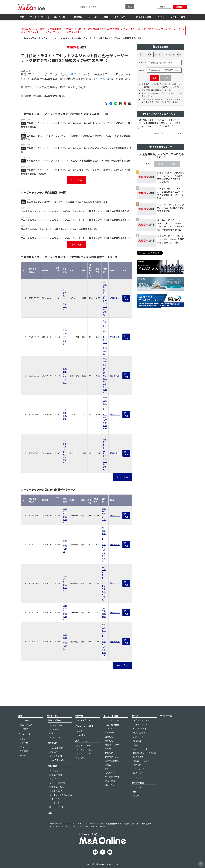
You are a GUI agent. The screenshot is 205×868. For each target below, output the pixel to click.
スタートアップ (122, 17)
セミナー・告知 (178, 17)
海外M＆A (109, 793)
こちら (105, 29)
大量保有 (24, 751)
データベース (37, 17)
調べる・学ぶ (61, 17)
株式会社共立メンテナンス (65, 353)
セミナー (137, 803)
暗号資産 (137, 748)
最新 (148, 253)
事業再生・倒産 (112, 752)
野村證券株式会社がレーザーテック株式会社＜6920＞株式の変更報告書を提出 (60, 246)
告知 (135, 799)
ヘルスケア (110, 781)
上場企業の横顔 (112, 768)
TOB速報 (24, 736)
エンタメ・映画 (140, 756)
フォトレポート (140, 732)
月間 (173, 253)
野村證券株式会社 (104, 629)
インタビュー (83, 739)
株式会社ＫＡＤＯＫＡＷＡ (65, 392)
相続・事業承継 (84, 728)
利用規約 (101, 831)
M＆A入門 (53, 751)
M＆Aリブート (56, 745)
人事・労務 (55, 806)
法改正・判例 (56, 782)
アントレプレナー (85, 761)
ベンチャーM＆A (84, 757)
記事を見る (115, 315)
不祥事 (108, 756)
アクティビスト (112, 728)
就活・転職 (138, 781)
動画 (51, 741)
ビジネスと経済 (144, 17)
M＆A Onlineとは (67, 831)
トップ (27, 38)
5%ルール (99, 95)
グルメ (136, 752)
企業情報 (24, 759)
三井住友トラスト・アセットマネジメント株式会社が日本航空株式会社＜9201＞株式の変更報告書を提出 (78, 177)
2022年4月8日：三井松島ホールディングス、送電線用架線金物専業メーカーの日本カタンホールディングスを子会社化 (160, 140)
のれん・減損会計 (58, 790)
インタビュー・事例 (98, 17)
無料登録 (180, 7)
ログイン (164, 7)
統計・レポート (57, 815)
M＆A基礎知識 (56, 756)
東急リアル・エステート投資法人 (65, 470)
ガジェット (138, 785)
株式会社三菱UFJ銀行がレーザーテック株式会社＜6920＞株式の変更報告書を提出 (67, 218)
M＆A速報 (24, 728)
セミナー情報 (138, 790)
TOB (22, 755)
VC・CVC (81, 765)
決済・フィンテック (142, 728)
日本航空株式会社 (65, 431)
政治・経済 (110, 789)
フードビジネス (112, 785)
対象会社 (142, 79)
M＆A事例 (81, 743)
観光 (107, 777)
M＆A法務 (54, 778)
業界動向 (109, 748)
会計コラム (55, 811)
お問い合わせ (146, 831)
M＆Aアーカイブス (58, 737)
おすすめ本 (138, 764)
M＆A (22, 747)
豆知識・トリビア (141, 768)
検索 (130, 6)
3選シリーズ (139, 777)
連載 (50, 820)
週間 (160, 253)
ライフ (161, 17)
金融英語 (137, 772)
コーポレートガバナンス (61, 802)
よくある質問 (56, 764)
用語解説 (53, 760)
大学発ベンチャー (85, 753)
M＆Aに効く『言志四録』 (145, 760)
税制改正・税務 (57, 794)
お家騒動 (109, 760)
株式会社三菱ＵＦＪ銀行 (104, 532)
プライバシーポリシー (85, 831)
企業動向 (109, 744)
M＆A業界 (109, 740)
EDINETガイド (140, 736)
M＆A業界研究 (56, 733)
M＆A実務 (53, 773)
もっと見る (76, 196)
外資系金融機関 (140, 740)
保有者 (142, 87)
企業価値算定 (56, 798)
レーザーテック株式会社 (65, 532)
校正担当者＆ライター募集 (118, 831)
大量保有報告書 (112, 732)
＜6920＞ (56, 77)
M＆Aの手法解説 (57, 768)
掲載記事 (135, 831)
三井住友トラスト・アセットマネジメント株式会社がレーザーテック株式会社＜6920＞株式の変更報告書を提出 (76, 228)
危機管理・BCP (112, 764)
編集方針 (54, 831)
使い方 (23, 763)
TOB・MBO (110, 736)
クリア (165, 94)
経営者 (108, 772)
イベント (137, 795)
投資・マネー (139, 744)
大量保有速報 (26, 732)
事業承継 (78, 17)
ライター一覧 (166, 723)
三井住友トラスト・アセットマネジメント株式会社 (105, 315)
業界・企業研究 (55, 728)
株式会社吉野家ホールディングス (65, 315)
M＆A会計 (54, 786)
